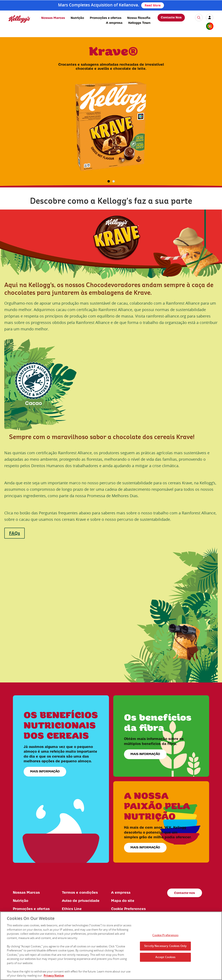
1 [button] (109, 181)
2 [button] (114, 181)
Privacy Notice (54, 975)
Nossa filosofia (139, 18)
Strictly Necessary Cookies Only (165, 946)
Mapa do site (123, 901)
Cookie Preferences (128, 909)
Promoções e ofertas (106, 18)
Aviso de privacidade (81, 901)
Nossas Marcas (53, 18)
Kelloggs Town (139, 23)
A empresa (114, 23)
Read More (153, 5)
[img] (19, 19)
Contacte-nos (184, 893)
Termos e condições (80, 893)
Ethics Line (72, 909)
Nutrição (77, 18)
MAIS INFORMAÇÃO (45, 772)
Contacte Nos (171, 18)
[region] (111, 946)
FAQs (15, 533)
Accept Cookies (165, 957)
